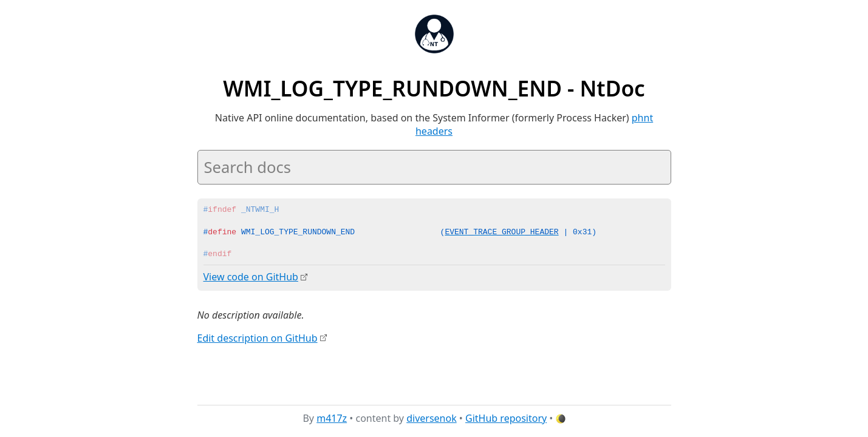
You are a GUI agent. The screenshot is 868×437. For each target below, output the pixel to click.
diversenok (432, 418)
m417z (332, 418)
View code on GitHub (251, 277)
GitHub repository (506, 418)
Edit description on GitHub (258, 337)
